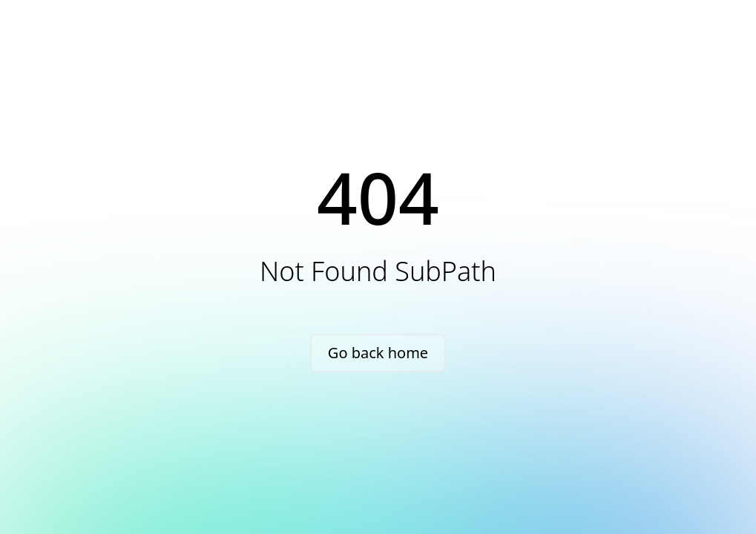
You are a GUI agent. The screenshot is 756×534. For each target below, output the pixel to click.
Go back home (378, 353)
